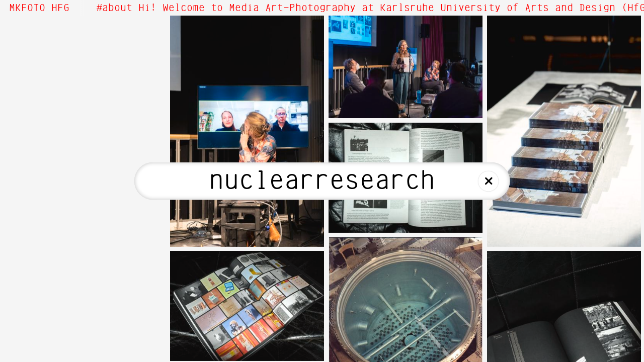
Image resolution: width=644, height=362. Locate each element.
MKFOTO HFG (39, 8)
